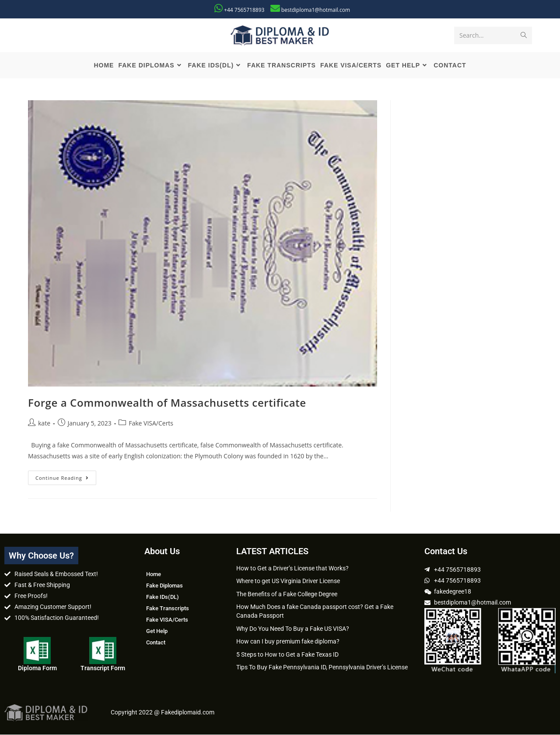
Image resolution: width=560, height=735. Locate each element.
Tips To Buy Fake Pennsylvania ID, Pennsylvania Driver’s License (322, 668)
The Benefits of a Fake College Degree (287, 594)
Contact (156, 642)
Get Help (157, 631)
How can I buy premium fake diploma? (288, 642)
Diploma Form (37, 668)
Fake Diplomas (164, 586)
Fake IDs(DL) (163, 597)
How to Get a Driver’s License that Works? (292, 568)
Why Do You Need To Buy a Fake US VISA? (293, 629)
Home (154, 574)
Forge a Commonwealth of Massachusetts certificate (167, 403)
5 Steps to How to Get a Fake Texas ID (287, 654)
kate (44, 424)
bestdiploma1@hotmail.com (316, 10)
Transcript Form (103, 668)
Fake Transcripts (168, 608)
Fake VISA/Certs (151, 424)
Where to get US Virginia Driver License (288, 581)
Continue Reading (66, 476)
